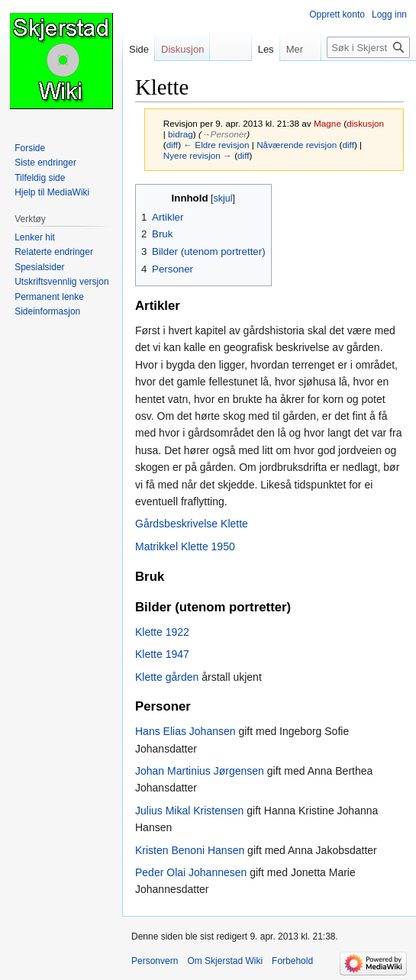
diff (172, 145)
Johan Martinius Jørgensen (200, 771)
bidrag (181, 134)
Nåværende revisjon (297, 145)
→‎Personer (224, 134)
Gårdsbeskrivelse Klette (192, 524)
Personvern (155, 961)
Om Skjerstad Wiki (225, 961)
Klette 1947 (162, 654)
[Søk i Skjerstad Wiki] (368, 47)
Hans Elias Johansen (185, 731)
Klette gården (167, 677)
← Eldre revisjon (216, 145)
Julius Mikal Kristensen (189, 811)
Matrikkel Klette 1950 (185, 546)
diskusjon (365, 123)
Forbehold (292, 961)
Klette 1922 (162, 632)
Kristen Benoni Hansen (190, 850)
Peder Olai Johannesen (191, 872)
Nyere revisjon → (198, 155)
